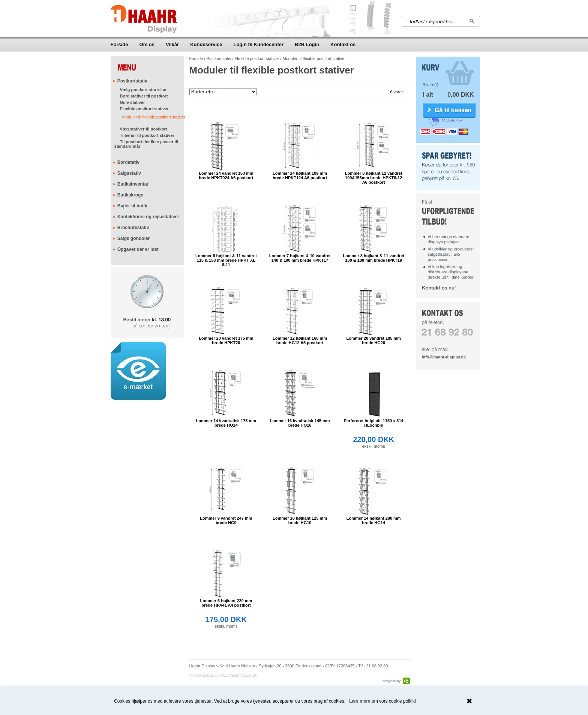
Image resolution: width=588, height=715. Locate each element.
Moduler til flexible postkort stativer (154, 117)
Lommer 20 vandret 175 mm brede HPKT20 (226, 340)
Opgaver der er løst (138, 249)
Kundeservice (206, 44)
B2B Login (307, 44)
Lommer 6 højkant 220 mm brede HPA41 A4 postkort (226, 603)
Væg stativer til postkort (144, 129)
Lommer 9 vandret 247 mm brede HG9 (226, 520)
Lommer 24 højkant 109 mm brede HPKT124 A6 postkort (300, 175)
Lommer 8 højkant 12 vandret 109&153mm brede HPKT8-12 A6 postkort (374, 178)
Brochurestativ (133, 228)
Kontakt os (343, 44)
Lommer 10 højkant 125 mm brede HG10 (300, 520)
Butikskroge (130, 195)
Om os (147, 44)
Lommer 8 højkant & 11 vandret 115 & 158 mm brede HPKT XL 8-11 (226, 260)
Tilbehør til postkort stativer (147, 135)
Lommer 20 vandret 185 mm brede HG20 (373, 340)
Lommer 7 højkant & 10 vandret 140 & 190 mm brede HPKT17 (300, 258)
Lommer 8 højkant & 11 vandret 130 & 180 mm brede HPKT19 (373, 258)
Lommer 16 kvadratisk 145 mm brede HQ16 (300, 423)
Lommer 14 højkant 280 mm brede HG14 (374, 520)
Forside (119, 44)
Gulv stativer (133, 102)
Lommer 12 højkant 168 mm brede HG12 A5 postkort (300, 340)
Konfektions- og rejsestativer (148, 217)
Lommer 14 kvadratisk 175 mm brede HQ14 (226, 423)
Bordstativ (128, 162)
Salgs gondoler (134, 238)
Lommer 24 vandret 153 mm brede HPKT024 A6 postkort (226, 175)
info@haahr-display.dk (444, 357)
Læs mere (360, 701)
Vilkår (172, 44)
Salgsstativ (129, 173)
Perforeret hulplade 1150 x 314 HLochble (374, 423)
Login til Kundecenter (258, 44)
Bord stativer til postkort (144, 96)
